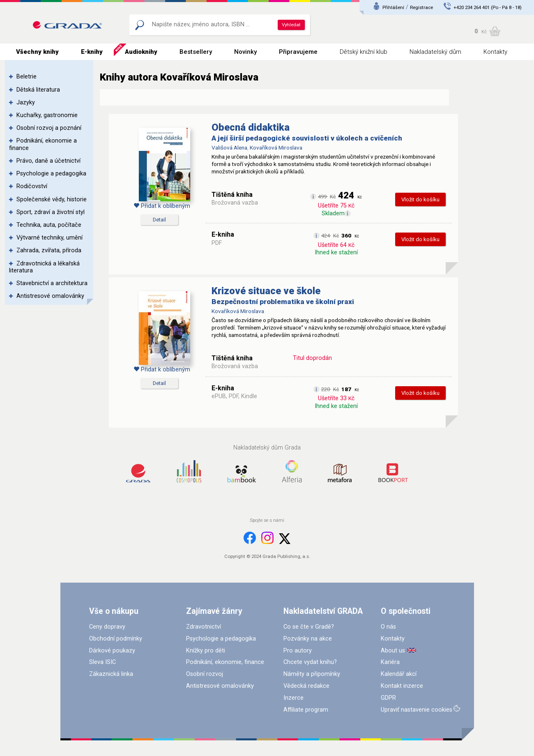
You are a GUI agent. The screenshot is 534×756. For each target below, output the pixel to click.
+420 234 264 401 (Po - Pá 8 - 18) (488, 7)
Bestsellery (196, 52)
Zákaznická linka (111, 674)
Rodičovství (32, 186)
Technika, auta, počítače (49, 225)
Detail (159, 220)
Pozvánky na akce (308, 639)
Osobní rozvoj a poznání (49, 128)
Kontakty (495, 52)
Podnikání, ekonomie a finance (43, 144)
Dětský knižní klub (364, 52)
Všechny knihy (37, 52)
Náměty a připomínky (312, 674)
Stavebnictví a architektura (52, 283)
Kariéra (390, 662)
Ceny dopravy (107, 627)
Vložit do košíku (420, 199)
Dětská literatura (38, 90)
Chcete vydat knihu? (310, 662)
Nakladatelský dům (435, 52)
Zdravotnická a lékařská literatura (44, 267)
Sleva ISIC (102, 662)
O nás (388, 627)
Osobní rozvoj (205, 674)
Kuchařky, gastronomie (47, 115)
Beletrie (26, 77)
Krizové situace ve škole (266, 291)
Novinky (245, 52)
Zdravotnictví (204, 627)
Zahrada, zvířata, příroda (49, 250)
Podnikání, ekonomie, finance (225, 662)
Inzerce (293, 698)
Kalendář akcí (399, 674)
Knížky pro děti (206, 651)
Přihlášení (393, 7)
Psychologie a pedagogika (51, 174)
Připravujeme (298, 52)
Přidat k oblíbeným (162, 206)
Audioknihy (141, 52)
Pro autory (298, 651)
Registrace (421, 7)
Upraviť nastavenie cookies (417, 710)
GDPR (388, 698)
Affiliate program (306, 710)
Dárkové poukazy (112, 651)
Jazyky (26, 103)
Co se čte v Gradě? (309, 627)
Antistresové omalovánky (50, 296)
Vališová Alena (229, 148)
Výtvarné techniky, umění (49, 238)
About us (393, 651)
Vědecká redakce (306, 686)
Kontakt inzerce (402, 686)
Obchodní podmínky (116, 639)
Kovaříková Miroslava (276, 148)
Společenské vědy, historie (52, 199)
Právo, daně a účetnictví (48, 161)
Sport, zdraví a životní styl (51, 212)
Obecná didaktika (251, 127)
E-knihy (92, 52)
